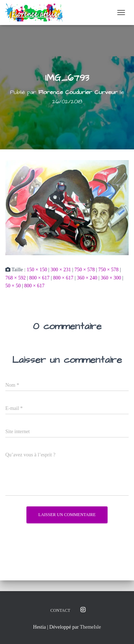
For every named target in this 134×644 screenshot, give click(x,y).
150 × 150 (37, 270)
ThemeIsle (90, 627)
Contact (60, 610)
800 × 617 (39, 278)
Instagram (83, 610)
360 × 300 (111, 278)
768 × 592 (16, 278)
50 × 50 (13, 286)
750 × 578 (85, 270)
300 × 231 (61, 270)
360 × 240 (87, 278)
